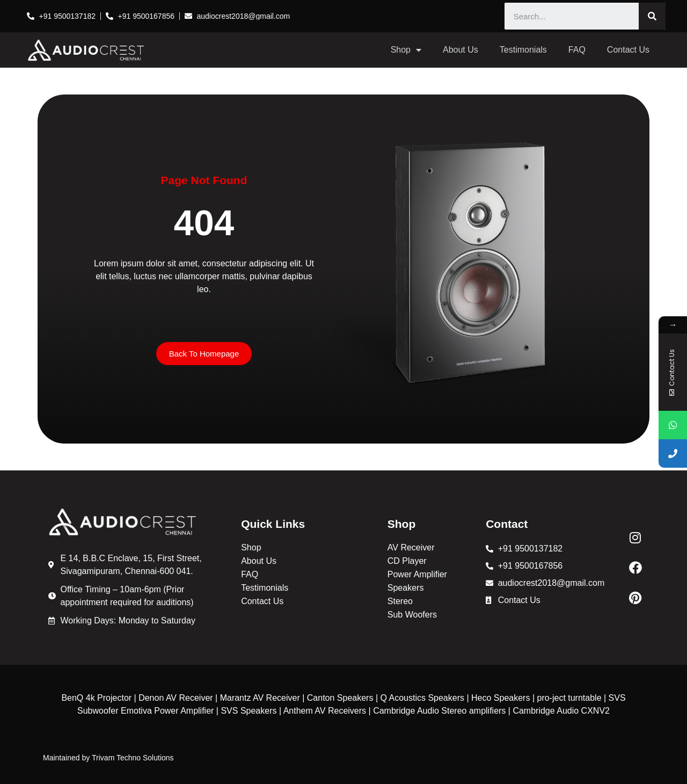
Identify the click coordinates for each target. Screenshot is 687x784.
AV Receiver (411, 547)
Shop (406, 50)
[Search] (652, 16)
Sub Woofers (412, 615)
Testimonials (523, 50)
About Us (461, 50)
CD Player (407, 561)
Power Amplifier (417, 574)
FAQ (577, 50)
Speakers (406, 588)
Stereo (400, 601)
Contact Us (628, 50)
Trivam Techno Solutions (133, 758)
